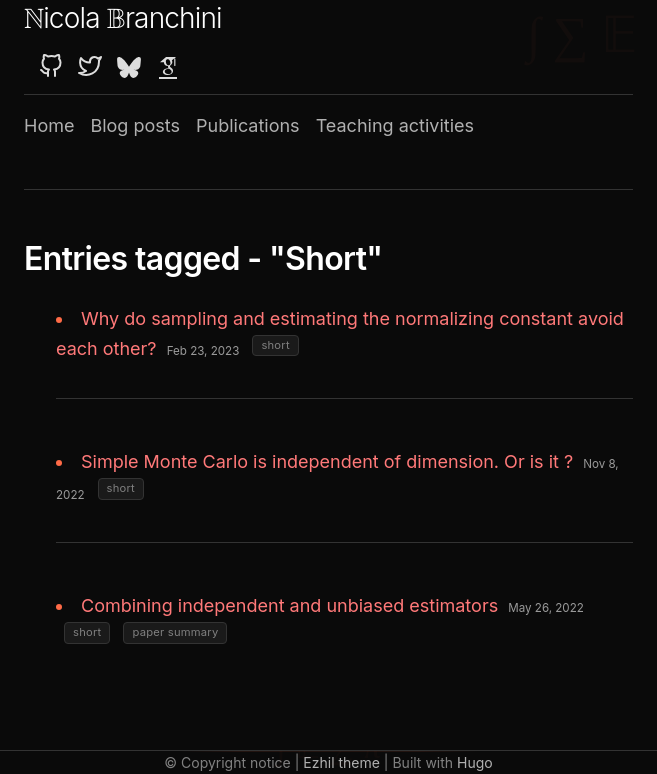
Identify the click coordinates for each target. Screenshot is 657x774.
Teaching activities (395, 125)
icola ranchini (123, 18)
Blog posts (135, 125)
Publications (248, 125)
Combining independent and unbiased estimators (289, 605)
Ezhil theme (341, 762)
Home (49, 125)
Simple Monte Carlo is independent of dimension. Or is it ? (327, 461)
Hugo (475, 762)
